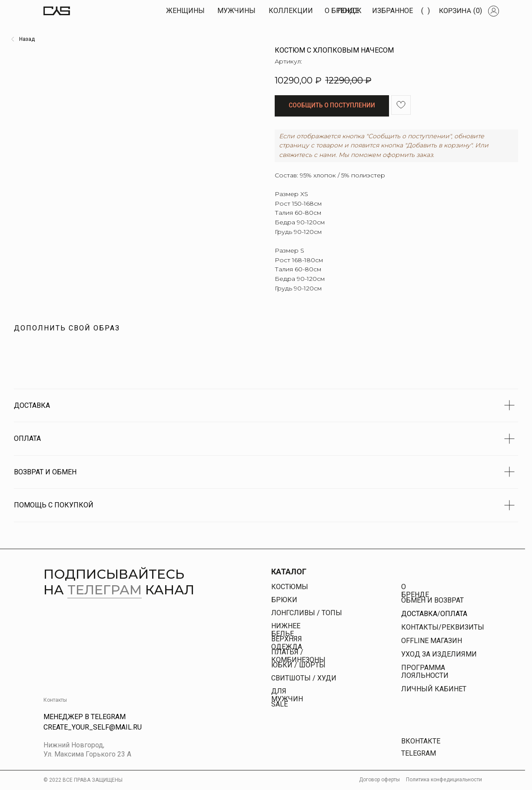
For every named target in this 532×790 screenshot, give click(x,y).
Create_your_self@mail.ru (93, 727)
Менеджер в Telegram (85, 717)
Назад (27, 39)
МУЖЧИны (236, 11)
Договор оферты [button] (379, 780)
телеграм (105, 590)
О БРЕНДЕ (342, 11)
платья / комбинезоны (298, 656)
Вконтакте (421, 741)
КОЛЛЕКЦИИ (291, 11)
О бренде (415, 591)
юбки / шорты (298, 665)
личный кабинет (434, 689)
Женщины (185, 11)
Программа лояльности (425, 672)
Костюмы (290, 587)
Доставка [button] (419, 614)
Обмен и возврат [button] (432, 600)
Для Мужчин (287, 695)
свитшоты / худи (304, 678)
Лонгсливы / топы (307, 613)
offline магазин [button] (432, 641)
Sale (279, 704)
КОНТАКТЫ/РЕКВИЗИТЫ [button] (443, 627)
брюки (284, 600)
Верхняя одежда (287, 643)
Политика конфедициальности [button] (444, 780)
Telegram (419, 753)
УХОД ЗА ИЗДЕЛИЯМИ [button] (439, 654)
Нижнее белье (286, 630)
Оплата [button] (454, 614)
